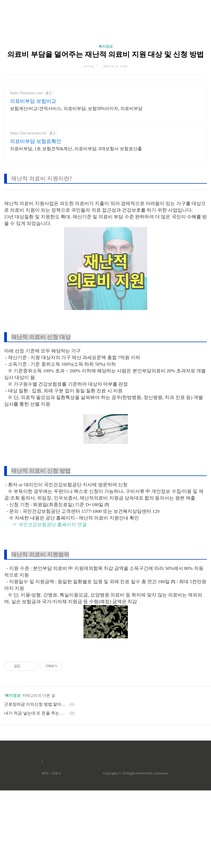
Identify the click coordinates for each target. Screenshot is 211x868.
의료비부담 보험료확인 (36, 219)
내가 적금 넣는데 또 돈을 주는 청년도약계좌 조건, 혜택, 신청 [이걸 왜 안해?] (36, 791)
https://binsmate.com (26, 171)
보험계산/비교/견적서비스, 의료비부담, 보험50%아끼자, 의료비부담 (76, 186)
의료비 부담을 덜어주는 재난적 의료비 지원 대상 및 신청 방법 (105, 132)
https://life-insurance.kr (28, 211)
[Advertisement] (105, 53)
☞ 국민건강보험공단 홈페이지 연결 (50, 602)
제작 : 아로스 (51, 851)
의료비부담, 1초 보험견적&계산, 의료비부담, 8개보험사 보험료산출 (76, 226)
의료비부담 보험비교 (33, 179)
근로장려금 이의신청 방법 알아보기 (36, 782)
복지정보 (106, 124)
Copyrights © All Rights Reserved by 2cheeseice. (136, 851)
